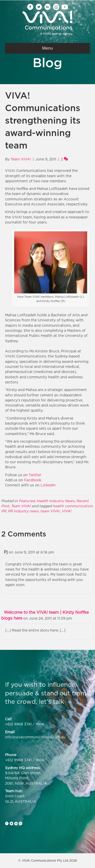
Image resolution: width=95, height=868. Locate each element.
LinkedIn (48, 485)
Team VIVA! (21, 506)
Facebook (33, 480)
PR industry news (23, 511)
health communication (73, 506)
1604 (40, 724)
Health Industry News (55, 501)
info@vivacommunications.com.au (35, 737)
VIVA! (66, 511)
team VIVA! (50, 511)
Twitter (35, 475)
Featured (27, 501)
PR (4, 511)
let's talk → (55, 701)
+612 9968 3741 (18, 724)
